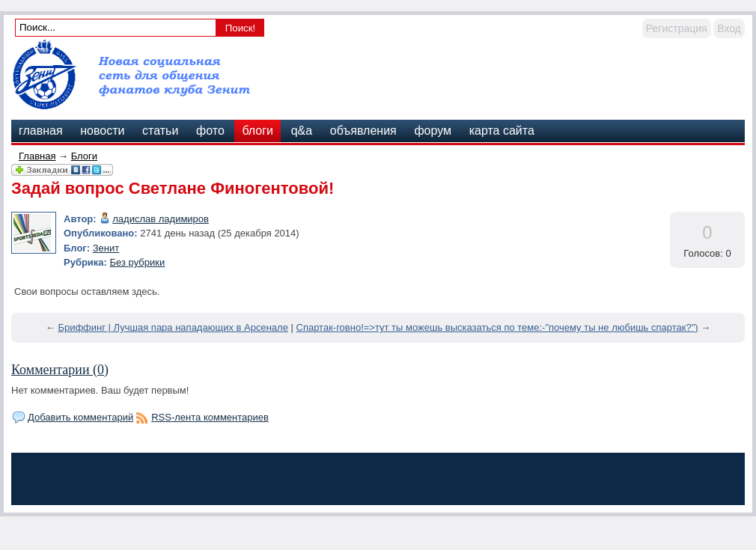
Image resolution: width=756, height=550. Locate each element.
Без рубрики (138, 262)
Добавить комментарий (80, 417)
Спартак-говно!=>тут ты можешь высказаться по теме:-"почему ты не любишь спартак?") (497, 327)
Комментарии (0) (60, 370)
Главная (37, 156)
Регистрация (677, 28)
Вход (729, 28)
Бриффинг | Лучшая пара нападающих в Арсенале (173, 327)
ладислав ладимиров (161, 219)
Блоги (84, 156)
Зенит (106, 248)
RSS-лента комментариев (210, 417)
